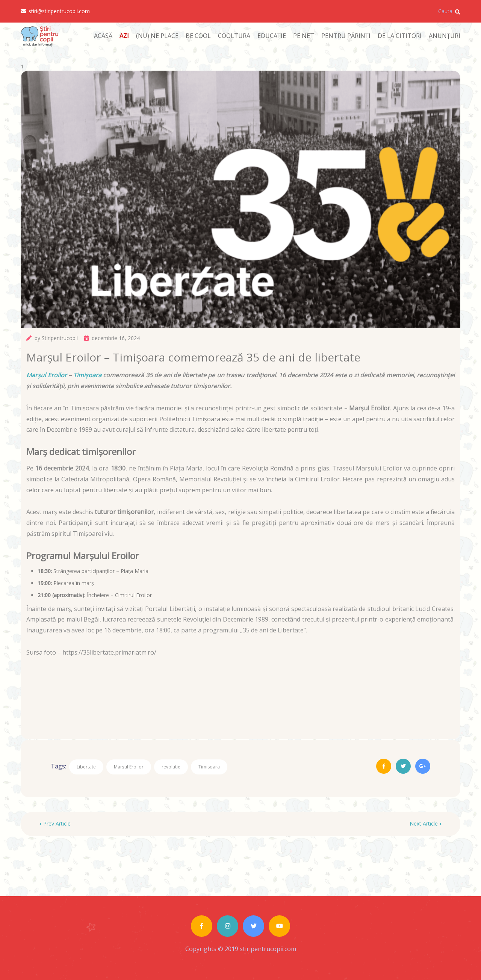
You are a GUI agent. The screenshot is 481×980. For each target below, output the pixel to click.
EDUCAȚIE (272, 36)
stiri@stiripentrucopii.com (55, 11)
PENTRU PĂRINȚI (346, 36)
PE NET (304, 36)
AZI (124, 36)
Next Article (426, 823)
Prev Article (55, 823)
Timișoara (87, 375)
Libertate (86, 767)
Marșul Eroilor (47, 375)
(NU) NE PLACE (157, 36)
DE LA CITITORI (400, 36)
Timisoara (209, 767)
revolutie (171, 767)
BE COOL (198, 36)
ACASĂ (103, 36)
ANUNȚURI (445, 36)
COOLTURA (234, 36)
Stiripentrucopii (60, 338)
